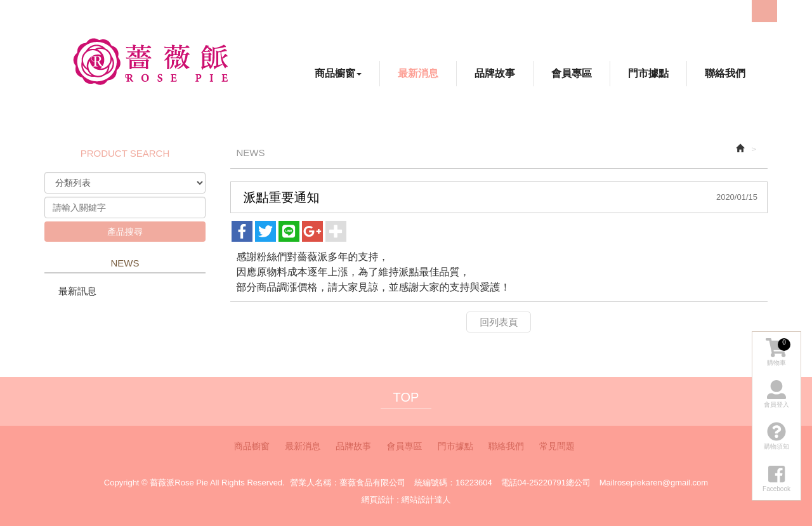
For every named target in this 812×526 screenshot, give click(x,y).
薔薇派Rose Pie (150, 61)
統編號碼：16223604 (453, 483)
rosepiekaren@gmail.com (662, 483)
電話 (509, 483)
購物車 (778, 352)
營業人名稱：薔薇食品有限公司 (348, 483)
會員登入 (776, 394)
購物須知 (776, 436)
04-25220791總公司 (554, 483)
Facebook (694, 11)
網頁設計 (378, 500)
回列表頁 (499, 322)
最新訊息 (77, 291)
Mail (607, 483)
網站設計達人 (426, 500)
